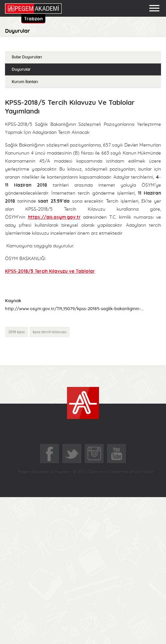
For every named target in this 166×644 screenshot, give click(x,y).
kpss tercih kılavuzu (49, 332)
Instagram (94, 454)
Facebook (49, 454)
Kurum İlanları (25, 82)
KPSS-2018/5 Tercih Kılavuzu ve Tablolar (50, 271)
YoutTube (116, 454)
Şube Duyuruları (27, 57)
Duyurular (21, 69)
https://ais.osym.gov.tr (54, 217)
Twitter (72, 454)
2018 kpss (16, 332)
